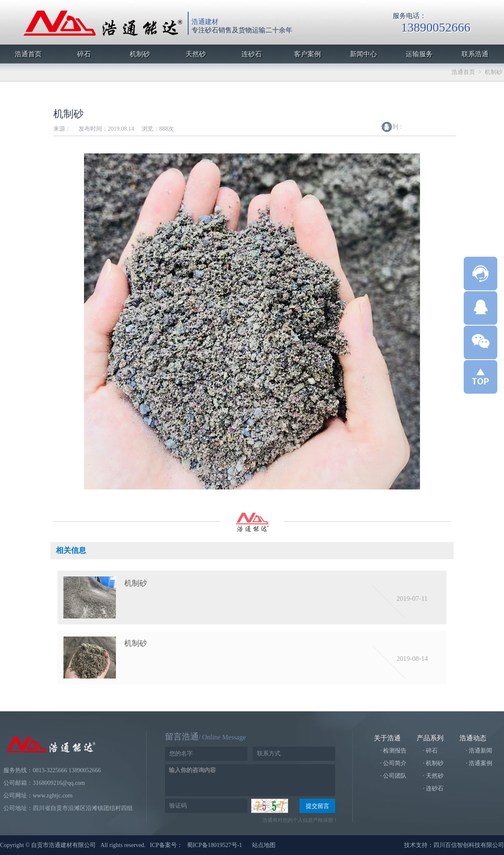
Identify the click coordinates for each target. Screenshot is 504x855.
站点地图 (264, 845)
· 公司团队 (393, 776)
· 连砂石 (433, 788)
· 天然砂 (433, 776)
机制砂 (493, 72)
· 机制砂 (433, 763)
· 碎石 (430, 751)
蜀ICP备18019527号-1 (214, 845)
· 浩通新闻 (479, 751)
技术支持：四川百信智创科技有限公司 (454, 845)
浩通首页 (463, 72)
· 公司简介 (393, 763)
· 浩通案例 (479, 763)
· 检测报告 (393, 751)
